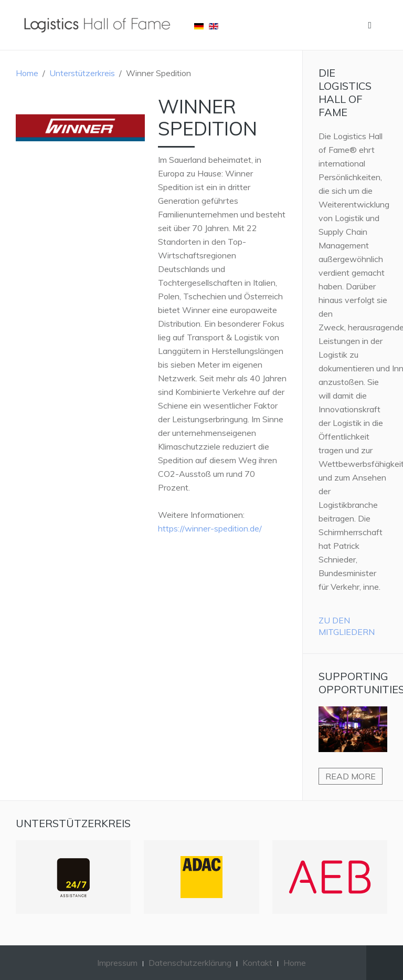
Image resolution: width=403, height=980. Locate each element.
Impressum (117, 963)
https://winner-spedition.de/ (210, 528)
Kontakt (257, 963)
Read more (351, 776)
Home (27, 73)
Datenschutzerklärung (190, 963)
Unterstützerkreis (82, 73)
